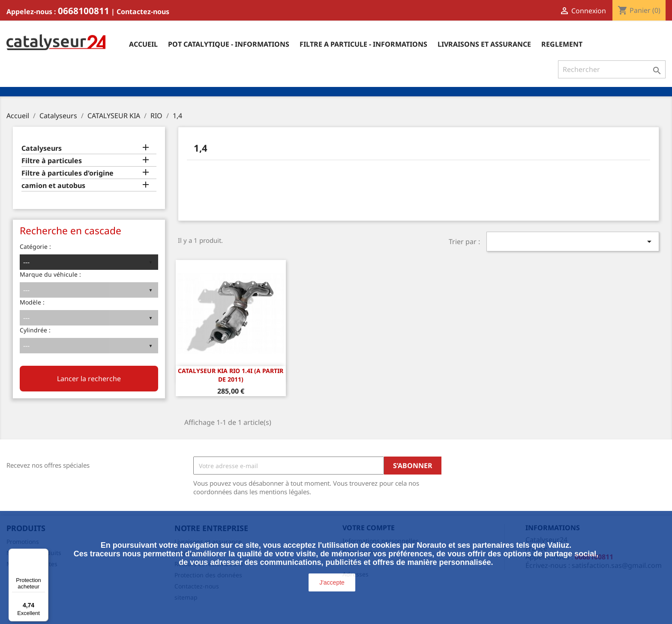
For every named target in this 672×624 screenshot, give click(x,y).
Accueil (143, 44)
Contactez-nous (143, 12)
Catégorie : (35, 246)
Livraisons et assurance (484, 44)
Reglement (562, 44)
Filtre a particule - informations (363, 44)
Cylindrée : (35, 330)
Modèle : (32, 302)
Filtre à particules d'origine (67, 173)
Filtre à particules (52, 161)
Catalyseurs (42, 148)
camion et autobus (53, 186)
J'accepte (332, 582)
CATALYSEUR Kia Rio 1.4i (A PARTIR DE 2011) (231, 375)
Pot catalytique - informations (229, 44)
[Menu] (43, 554)
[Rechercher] (612, 69)
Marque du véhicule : (50, 274)
